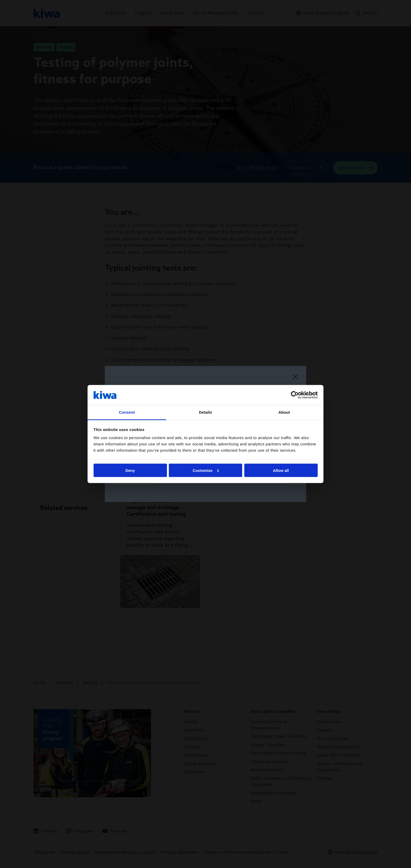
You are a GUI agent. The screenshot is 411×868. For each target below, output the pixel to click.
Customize (206, 470)
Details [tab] (206, 412)
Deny (130, 470)
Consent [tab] (127, 412)
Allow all (281, 470)
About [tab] (284, 412)
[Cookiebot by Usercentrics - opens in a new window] (295, 395)
